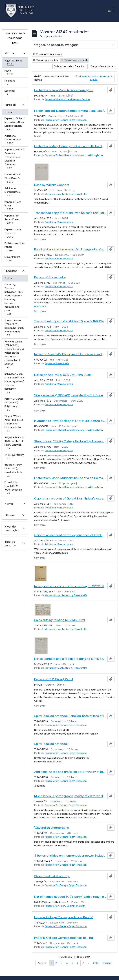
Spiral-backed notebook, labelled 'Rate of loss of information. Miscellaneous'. (70, 716)
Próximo (107, 963)
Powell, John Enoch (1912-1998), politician (13, 488)
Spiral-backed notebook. (52, 744)
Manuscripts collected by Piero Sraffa (66, 194)
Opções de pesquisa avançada (56, 45)
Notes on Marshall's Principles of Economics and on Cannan (70, 354)
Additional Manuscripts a (14, 140)
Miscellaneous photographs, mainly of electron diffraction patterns (70, 796)
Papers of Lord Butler (14, 206)
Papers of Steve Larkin (50, 277)
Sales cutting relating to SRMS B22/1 (60, 620)
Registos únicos (15, 62)
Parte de (11, 105)
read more (40, 306)
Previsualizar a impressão (47, 54)
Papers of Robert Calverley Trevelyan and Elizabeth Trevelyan (14, 159)
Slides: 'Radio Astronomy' (52, 876)
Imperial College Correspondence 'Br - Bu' (64, 938)
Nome (9, 504)
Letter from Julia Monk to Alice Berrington (64, 90)
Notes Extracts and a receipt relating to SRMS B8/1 (70, 659)
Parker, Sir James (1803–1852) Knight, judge (14, 404)
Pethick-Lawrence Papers (15, 247)
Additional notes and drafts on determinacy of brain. (70, 772)
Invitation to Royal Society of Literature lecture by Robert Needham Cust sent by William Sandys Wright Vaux (70, 421)
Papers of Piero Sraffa (57, 363)
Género (10, 515)
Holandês (12, 83)
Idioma (9, 53)
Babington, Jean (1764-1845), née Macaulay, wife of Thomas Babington (14, 383)
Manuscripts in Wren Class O (14, 178)
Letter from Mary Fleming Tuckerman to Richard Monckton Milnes (70, 146)
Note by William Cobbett (52, 185)
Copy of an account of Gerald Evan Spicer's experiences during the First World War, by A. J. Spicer (70, 498)
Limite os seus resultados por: (15, 38)
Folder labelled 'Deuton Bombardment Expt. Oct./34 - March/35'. (70, 111)
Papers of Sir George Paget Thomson (66, 120)
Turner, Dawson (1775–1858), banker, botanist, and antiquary (14, 328)
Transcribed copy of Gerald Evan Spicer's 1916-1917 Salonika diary (70, 213)
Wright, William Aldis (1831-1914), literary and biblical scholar (14, 424)
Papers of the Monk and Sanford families (67, 99)
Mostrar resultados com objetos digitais (94, 78)
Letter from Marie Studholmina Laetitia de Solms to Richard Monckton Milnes (70, 478)
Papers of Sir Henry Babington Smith (65, 906)
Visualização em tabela (75, 60)
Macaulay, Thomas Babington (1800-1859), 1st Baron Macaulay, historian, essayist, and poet (14, 299)
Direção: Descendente (102, 66)
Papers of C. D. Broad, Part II (54, 679)
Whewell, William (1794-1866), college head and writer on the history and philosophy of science (14, 355)
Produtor (11, 271)
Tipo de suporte (10, 544)
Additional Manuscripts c (14, 192)
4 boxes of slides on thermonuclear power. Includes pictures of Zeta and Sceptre (70, 856)
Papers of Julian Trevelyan (14, 233)
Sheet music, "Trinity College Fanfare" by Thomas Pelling (70, 441)
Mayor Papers (14, 259)
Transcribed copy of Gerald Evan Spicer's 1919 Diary (70, 321)
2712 (96, 963)
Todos (8, 112)
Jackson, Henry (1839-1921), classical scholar (14, 470)
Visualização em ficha (46, 60)
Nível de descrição (12, 528)
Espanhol (12, 93)
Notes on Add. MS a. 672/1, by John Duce (63, 375)
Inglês (14, 72)
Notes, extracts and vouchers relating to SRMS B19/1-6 (70, 586)
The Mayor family (14, 457)
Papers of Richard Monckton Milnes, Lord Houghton (14, 124)
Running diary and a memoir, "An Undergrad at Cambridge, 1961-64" (70, 249)
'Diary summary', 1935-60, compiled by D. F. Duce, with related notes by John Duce (70, 395)
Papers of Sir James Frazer (14, 219)
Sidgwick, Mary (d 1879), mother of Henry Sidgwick (14, 443)
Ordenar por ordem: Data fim (69, 66)
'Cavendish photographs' (52, 828)
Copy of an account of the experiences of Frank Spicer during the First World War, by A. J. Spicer (70, 535)
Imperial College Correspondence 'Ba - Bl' (64, 917)
